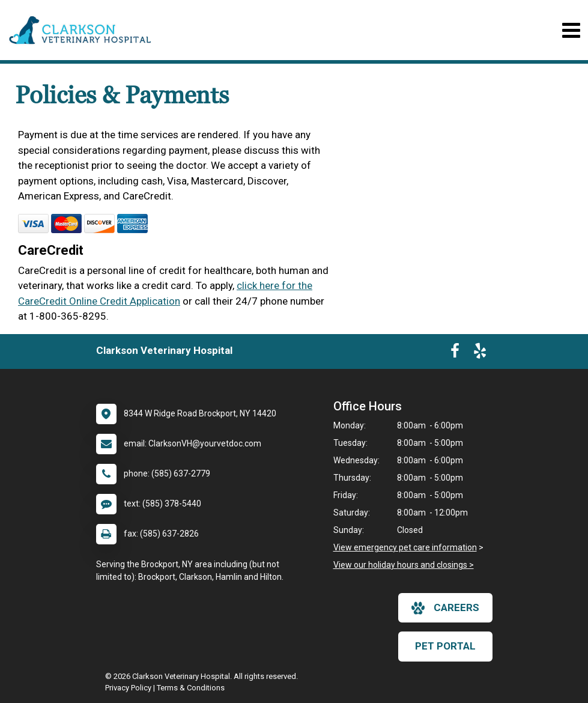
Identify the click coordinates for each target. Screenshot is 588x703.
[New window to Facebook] (455, 353)
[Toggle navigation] (571, 30)
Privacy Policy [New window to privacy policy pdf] (128, 688)
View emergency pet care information (405, 547)
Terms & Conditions (191, 688)
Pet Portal (445, 646)
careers (445, 608)
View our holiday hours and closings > (404, 565)
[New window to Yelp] (480, 353)
